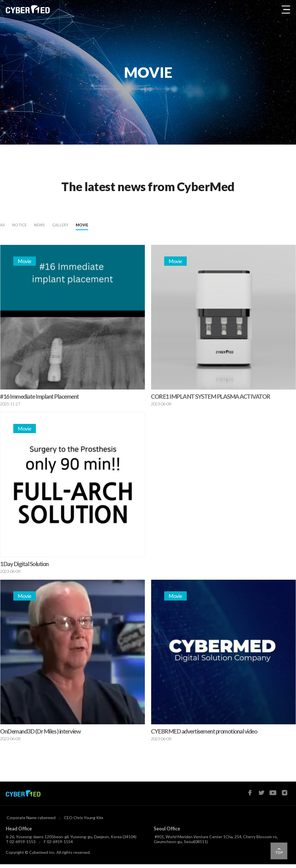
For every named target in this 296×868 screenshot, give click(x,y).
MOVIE (126, 227)
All (4, 227)
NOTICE (29, 227)
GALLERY (92, 227)
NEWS (60, 227)
